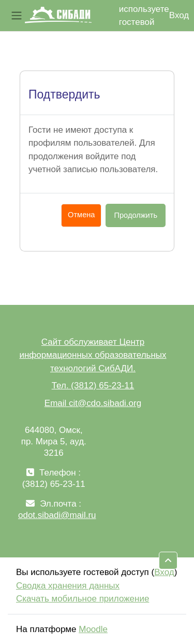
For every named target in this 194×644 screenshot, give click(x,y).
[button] (168, 561)
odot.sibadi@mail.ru (57, 515)
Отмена (81, 215)
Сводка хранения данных (68, 586)
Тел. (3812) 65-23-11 (93, 386)
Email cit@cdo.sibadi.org (93, 403)
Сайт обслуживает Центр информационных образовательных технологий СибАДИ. (93, 355)
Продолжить (136, 215)
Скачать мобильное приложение (83, 599)
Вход (179, 15)
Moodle (93, 629)
